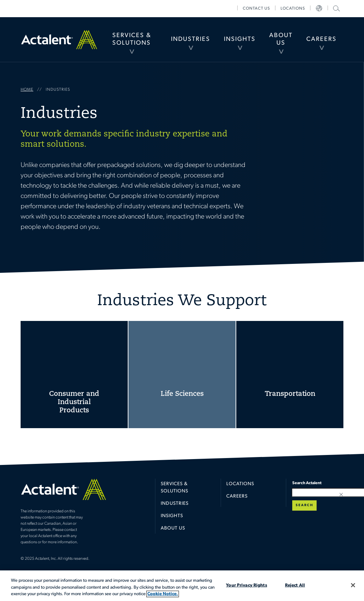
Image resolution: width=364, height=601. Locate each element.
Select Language (319, 9)
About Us (281, 39)
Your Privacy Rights (246, 585)
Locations (293, 9)
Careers (321, 39)
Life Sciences (182, 375)
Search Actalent (336, 8)
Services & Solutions (132, 39)
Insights (240, 39)
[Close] (353, 585)
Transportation (290, 375)
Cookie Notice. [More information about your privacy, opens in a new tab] (163, 594)
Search (304, 505)
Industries (191, 39)
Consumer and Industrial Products (74, 375)
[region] (182, 586)
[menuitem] (132, 40)
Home (59, 39)
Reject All (295, 585)
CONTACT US (256, 9)
